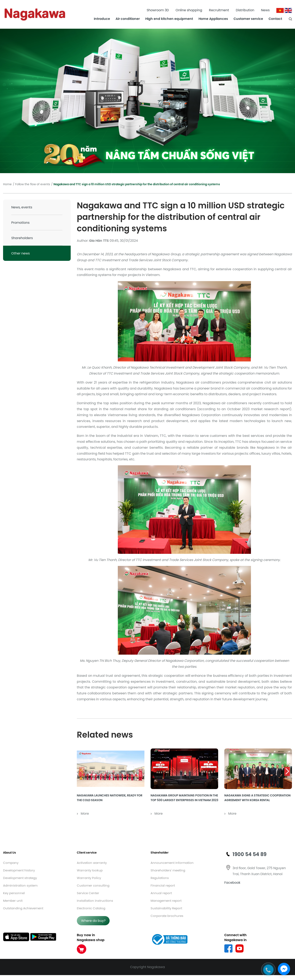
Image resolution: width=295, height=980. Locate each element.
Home (7, 184)
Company (11, 863)
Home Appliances (213, 19)
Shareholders (22, 238)
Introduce (102, 19)
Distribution (245, 10)
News (265, 10)
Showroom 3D (158, 10)
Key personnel (14, 893)
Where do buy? (93, 921)
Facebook (232, 882)
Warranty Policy (89, 878)
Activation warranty (92, 863)
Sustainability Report (166, 908)
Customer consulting (93, 885)
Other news (20, 253)
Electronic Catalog (91, 908)
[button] (287, 771)
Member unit (13, 901)
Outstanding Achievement (23, 908)
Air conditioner (128, 19)
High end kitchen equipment (169, 19)
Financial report (163, 885)
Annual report (161, 893)
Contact (275, 19)
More (83, 813)
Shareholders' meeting (168, 870)
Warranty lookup (90, 870)
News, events (22, 207)
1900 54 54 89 (250, 854)
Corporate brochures (167, 916)
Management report (166, 901)
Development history (19, 870)
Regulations (160, 878)
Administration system (20, 885)
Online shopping (189, 10)
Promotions (20, 223)
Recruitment (219, 10)
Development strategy (20, 878)
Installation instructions (95, 901)
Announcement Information (172, 863)
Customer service (248, 19)
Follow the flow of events (33, 184)
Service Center (88, 893)
